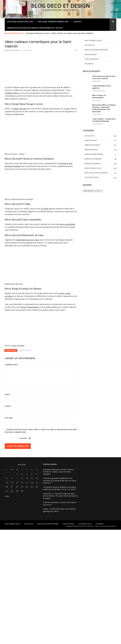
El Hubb (45, 178)
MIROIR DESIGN (91, 150)
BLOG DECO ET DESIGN (61, 6)
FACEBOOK (89, 64)
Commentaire (12, 479)
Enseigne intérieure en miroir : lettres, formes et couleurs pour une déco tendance (60, 33)
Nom (8, 509)
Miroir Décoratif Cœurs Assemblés (23, 189)
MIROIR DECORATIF (92, 145)
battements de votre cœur (28, 209)
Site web (9, 532)
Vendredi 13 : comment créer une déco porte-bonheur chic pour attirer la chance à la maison (60, 610)
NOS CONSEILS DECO (93, 41)
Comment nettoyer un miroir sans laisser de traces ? (60, 618)
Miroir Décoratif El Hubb (17, 173)
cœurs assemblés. (67, 194)
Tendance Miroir (12, 93)
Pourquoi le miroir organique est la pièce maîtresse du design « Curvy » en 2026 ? (60, 603)
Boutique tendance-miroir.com (53, 22)
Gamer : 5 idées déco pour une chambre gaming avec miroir (59, 624)
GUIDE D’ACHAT (91, 54)
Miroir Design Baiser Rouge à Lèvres (24, 104)
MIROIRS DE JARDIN (92, 164)
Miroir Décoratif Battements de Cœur (24, 205)
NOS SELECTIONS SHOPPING (96, 50)
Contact (78, 22)
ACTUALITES (90, 45)
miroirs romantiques (29, 421)
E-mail (8, 520)
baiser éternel (20, 109)
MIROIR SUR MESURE (93, 159)
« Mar (7, 611)
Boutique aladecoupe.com (20, 22)
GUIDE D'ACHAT (25, 465)
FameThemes (111, 640)
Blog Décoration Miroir (12, 50)
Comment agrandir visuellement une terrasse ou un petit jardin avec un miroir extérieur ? (60, 595)
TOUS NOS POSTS (92, 59)
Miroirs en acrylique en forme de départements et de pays (35, 28)
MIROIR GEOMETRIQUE (94, 154)
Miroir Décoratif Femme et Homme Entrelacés (29, 128)
